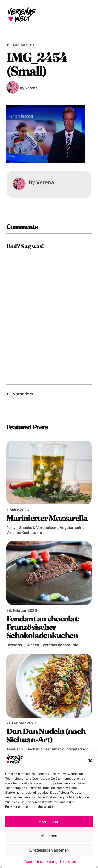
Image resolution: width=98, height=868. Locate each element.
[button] (90, 761)
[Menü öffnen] (89, 15)
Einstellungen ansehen (49, 850)
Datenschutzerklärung (41, 862)
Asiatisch (15, 749)
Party (11, 527)
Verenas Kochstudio (24, 532)
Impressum (68, 862)
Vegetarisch (71, 527)
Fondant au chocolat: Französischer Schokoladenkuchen (43, 627)
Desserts (14, 645)
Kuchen (32, 645)
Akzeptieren (49, 821)
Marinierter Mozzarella (47, 518)
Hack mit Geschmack (45, 749)
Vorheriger (23, 394)
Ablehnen (49, 836)
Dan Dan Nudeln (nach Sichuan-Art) (46, 735)
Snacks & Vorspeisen (38, 527)
